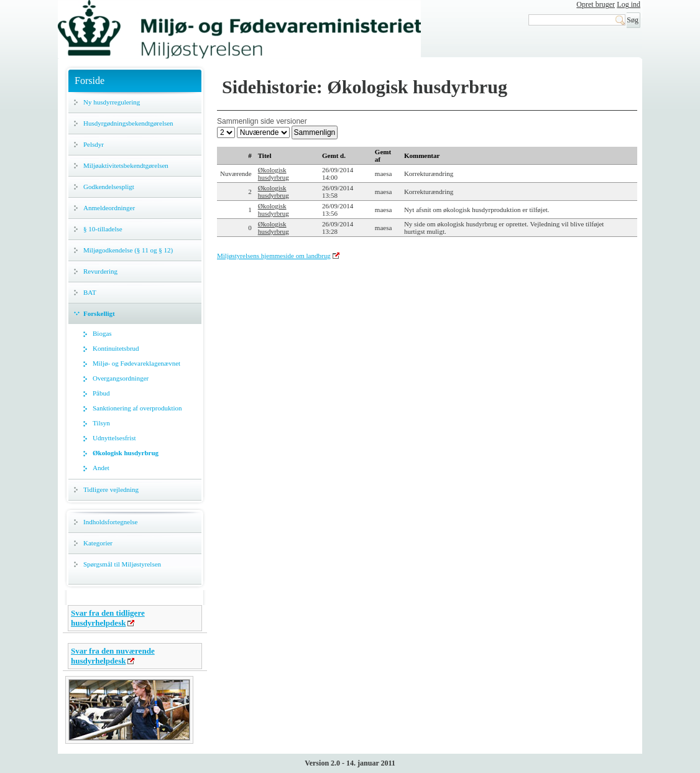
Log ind (629, 4)
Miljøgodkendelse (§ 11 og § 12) (128, 250)
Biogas (102, 333)
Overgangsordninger (121, 378)
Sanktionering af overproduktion (137, 408)
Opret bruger (596, 4)
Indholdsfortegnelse (110, 522)
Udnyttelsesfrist (114, 438)
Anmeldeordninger (109, 208)
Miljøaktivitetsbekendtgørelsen (126, 165)
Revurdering (100, 271)
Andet (101, 468)
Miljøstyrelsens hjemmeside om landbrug (274, 256)
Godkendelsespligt (109, 187)
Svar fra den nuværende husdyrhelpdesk (113, 656)
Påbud (101, 393)
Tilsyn (101, 423)
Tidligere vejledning (111, 489)
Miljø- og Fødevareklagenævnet (136, 363)
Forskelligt (99, 313)
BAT (90, 292)
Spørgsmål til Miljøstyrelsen (122, 564)
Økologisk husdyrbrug (126, 453)
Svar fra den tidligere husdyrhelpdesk (108, 618)
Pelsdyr (94, 144)
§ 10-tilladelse (103, 229)
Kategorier (98, 543)
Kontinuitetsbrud (116, 348)
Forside (90, 81)
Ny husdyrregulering (112, 102)
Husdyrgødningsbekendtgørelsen (128, 123)
